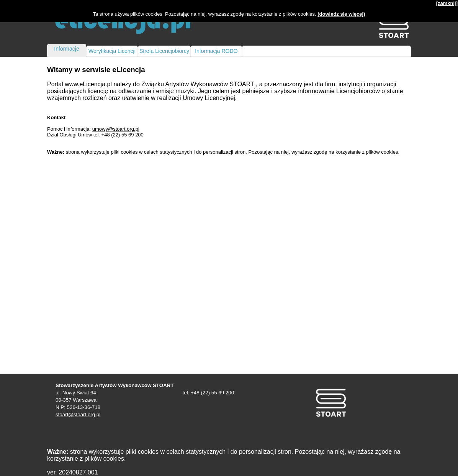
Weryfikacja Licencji (112, 51)
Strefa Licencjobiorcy (164, 51)
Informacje (66, 49)
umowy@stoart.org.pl (116, 129)
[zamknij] (447, 3)
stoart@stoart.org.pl (78, 414)
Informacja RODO (216, 51)
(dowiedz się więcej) (341, 14)
